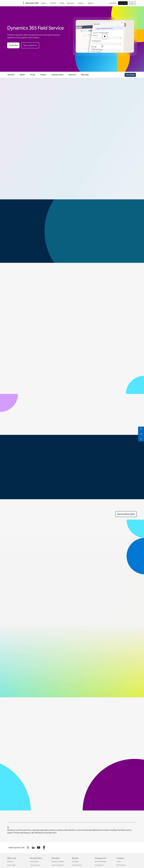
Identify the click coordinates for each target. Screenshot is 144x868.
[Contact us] (141, 434)
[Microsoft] (15, 3)
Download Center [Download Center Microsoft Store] (35, 865)
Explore (43, 3)
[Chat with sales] (141, 429)
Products (53, 3)
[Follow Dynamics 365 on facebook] (44, 848)
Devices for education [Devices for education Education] (58, 865)
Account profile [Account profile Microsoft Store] (34, 861)
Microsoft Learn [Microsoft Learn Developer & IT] (99, 865)
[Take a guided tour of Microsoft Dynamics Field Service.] (30, 45)
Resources (70, 3)
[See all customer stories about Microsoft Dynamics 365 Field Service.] (126, 514)
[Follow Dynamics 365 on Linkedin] (33, 848)
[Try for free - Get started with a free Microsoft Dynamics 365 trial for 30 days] (130, 75)
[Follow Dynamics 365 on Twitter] (28, 848)
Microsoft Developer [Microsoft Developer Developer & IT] (101, 861)
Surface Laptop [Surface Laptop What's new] (11, 865)
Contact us (113, 3)
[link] (11, 76)
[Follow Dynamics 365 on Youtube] (39, 848)
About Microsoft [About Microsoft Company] (121, 865)
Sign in (133, 3)
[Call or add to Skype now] (141, 439)
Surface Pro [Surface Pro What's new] (10, 861)
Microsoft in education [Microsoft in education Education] (58, 861)
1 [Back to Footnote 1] (8, 827)
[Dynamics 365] (32, 3)
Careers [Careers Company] (119, 861)
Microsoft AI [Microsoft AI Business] (75, 861)
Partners (81, 3)
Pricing (62, 3)
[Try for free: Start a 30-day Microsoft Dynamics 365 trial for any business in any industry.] (13, 45)
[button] (105, 36)
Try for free (123, 3)
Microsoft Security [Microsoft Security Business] (77, 865)
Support (90, 3)
